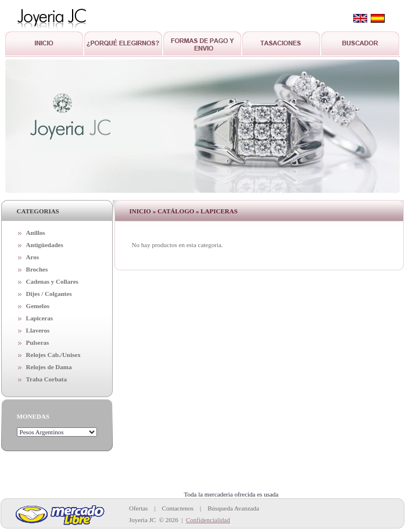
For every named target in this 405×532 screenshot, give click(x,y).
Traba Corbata (46, 379)
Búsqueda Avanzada (233, 508)
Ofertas (138, 508)
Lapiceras (40, 318)
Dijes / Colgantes (49, 294)
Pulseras (38, 342)
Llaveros (38, 330)
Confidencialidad (208, 520)
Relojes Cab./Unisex (53, 355)
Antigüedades (45, 245)
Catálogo (176, 211)
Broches (37, 269)
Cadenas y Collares (52, 281)
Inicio (140, 211)
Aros (33, 257)
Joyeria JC (142, 520)
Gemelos (38, 306)
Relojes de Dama (49, 367)
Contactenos (178, 508)
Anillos (36, 233)
